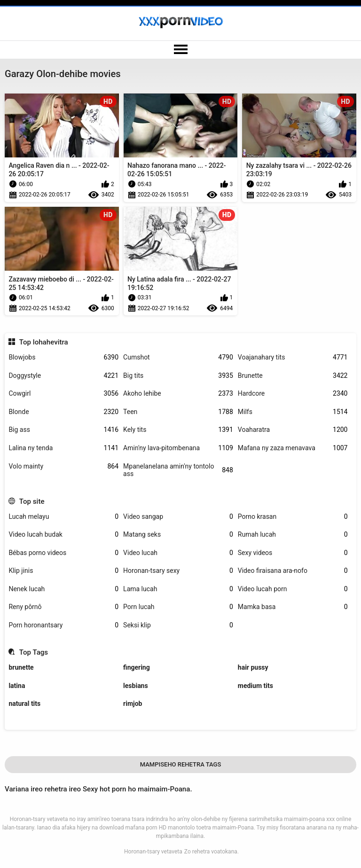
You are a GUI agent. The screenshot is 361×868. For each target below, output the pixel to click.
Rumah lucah (293, 535)
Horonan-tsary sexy (178, 571)
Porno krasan (293, 517)
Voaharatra (293, 430)
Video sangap (178, 517)
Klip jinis (63, 571)
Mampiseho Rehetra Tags (181, 764)
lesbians (136, 686)
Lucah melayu (63, 517)
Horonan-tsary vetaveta (153, 852)
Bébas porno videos (63, 553)
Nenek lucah (63, 589)
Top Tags (34, 652)
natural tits (24, 704)
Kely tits (178, 430)
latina (17, 686)
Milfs (293, 412)
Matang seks (178, 535)
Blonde (63, 412)
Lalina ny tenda (63, 448)
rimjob (133, 704)
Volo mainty (63, 466)
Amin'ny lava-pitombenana (178, 448)
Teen (178, 412)
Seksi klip (178, 625)
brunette (21, 667)
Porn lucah (178, 607)
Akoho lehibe (178, 394)
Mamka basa (293, 607)
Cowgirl (63, 394)
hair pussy (253, 667)
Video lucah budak (63, 535)
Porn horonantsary (63, 625)
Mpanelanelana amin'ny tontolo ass (178, 470)
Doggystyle (63, 376)
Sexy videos (293, 553)
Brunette (293, 376)
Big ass (63, 430)
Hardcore (293, 394)
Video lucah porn (293, 589)
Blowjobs (63, 357)
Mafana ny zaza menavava (293, 448)
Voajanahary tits (293, 357)
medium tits (255, 686)
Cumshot (178, 357)
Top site (32, 501)
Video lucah (178, 553)
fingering (137, 667)
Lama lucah (178, 589)
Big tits (178, 376)
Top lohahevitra (44, 342)
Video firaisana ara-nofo (293, 571)
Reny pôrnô (63, 607)
